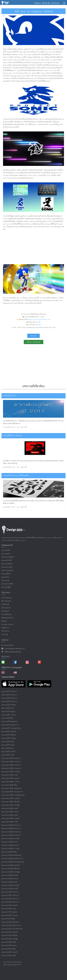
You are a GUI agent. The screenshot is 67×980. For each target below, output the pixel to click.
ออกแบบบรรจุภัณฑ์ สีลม (9, 852)
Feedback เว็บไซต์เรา (8, 677)
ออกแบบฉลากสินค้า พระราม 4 (11, 765)
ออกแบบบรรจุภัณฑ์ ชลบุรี (10, 875)
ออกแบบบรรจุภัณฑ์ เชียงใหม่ (11, 869)
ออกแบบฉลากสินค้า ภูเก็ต (10, 815)
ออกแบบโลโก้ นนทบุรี (8, 752)
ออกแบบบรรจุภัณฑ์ (8, 557)
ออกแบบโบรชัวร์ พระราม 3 (10, 895)
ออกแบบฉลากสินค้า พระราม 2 (11, 758)
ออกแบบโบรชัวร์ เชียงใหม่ (10, 936)
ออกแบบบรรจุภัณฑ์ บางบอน (11, 849)
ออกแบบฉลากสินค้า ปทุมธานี (11, 798)
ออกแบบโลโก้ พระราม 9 (9, 702)
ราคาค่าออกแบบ (7, 598)
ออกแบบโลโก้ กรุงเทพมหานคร (11, 728)
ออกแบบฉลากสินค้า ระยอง (10, 812)
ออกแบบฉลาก (6, 554)
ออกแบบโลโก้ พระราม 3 (9, 695)
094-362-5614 (8, 645)
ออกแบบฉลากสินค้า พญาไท (10, 778)
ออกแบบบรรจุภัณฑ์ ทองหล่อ (11, 839)
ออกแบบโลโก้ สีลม (7, 718)
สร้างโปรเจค (5, 611)
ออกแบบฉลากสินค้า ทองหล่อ (11, 772)
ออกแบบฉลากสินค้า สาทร (10, 775)
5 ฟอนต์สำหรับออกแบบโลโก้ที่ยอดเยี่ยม (16, 476)
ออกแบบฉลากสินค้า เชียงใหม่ (11, 802)
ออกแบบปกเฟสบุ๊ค (7, 584)
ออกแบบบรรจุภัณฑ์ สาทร (10, 842)
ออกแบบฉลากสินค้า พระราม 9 (11, 768)
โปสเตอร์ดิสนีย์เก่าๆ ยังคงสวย (12, 436)
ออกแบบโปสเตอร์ (7, 564)
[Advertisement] (34, 247)
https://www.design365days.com (39, 319)
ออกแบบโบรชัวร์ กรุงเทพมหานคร (12, 929)
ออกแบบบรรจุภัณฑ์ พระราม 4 (11, 832)
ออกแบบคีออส (6, 574)
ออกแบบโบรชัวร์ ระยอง (9, 946)
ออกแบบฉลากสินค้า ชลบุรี (10, 808)
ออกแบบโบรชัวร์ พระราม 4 (10, 899)
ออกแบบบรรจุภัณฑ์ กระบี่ (10, 889)
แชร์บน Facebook (34, 342)
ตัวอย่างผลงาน (6, 608)
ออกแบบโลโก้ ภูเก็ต (8, 748)
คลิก (39, 322)
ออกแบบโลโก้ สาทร (8, 708)
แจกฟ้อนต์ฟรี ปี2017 (10, 396)
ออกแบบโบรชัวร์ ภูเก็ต (9, 949)
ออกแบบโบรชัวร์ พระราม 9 (10, 902)
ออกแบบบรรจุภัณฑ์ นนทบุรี (10, 885)
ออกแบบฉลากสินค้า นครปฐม (11, 805)
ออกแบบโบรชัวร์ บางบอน (10, 915)
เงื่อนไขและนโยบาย (8, 618)
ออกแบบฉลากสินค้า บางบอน (11, 782)
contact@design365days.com (14, 649)
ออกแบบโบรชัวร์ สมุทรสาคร (10, 922)
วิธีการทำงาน (6, 631)
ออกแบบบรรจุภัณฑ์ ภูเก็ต (9, 882)
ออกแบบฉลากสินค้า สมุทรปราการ (12, 792)
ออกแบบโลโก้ (6, 550)
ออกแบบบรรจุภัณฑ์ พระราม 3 (11, 829)
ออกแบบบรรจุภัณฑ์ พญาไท (10, 845)
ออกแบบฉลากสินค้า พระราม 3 (11, 762)
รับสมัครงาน (5, 628)
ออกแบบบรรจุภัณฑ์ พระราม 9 (11, 835)
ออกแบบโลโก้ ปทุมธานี (9, 732)
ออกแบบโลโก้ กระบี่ (8, 755)
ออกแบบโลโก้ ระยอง (8, 745)
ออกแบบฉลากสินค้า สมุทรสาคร (11, 788)
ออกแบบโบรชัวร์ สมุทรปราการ (11, 925)
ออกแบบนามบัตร (7, 567)
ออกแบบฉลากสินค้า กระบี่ (10, 822)
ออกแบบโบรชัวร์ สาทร (9, 909)
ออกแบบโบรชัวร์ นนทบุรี (9, 952)
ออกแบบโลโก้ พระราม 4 (9, 698)
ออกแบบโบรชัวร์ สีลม (8, 919)
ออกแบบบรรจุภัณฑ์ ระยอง (10, 879)
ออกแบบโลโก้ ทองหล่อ (9, 705)
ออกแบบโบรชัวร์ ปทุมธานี (10, 932)
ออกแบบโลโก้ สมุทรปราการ (10, 725)
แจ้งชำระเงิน (5, 604)
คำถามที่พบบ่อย (6, 615)
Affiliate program (7, 625)
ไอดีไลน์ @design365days (12, 652)
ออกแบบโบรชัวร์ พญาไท (9, 912)
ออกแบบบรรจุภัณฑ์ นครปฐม (11, 872)
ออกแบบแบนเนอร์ (7, 570)
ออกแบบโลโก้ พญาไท (8, 712)
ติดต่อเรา (4, 621)
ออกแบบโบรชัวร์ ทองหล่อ (10, 905)
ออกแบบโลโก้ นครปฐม (9, 738)
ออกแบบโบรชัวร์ (7, 560)
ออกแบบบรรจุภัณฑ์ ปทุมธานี (11, 865)
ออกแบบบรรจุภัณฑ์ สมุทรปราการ (12, 859)
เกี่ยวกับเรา (6, 593)
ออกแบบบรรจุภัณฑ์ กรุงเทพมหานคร (13, 862)
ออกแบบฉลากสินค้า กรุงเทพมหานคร (13, 795)
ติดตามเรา (6, 656)
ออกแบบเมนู (5, 580)
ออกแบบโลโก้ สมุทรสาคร (9, 722)
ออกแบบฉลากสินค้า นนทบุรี (10, 819)
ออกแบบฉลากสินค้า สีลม (9, 785)
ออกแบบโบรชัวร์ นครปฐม (10, 939)
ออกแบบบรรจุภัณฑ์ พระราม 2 (11, 825)
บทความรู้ (5, 635)
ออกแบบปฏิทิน (6, 587)
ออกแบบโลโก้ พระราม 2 (9, 691)
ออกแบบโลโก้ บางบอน (9, 715)
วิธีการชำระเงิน (6, 601)
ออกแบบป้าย (6, 577)
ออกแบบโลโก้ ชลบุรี (8, 742)
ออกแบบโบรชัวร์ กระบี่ (9, 956)
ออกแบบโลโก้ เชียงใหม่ (9, 735)
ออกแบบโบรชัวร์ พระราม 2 (10, 892)
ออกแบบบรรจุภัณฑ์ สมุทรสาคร (11, 855)
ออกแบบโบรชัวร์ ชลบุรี (9, 942)
